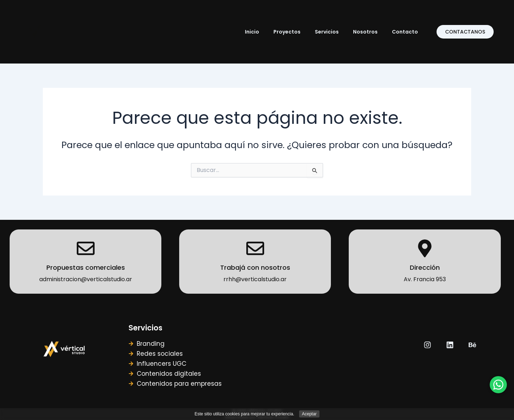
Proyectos (287, 32)
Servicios (327, 32)
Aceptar (309, 414)
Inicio (252, 32)
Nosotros (365, 32)
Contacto (405, 32)
